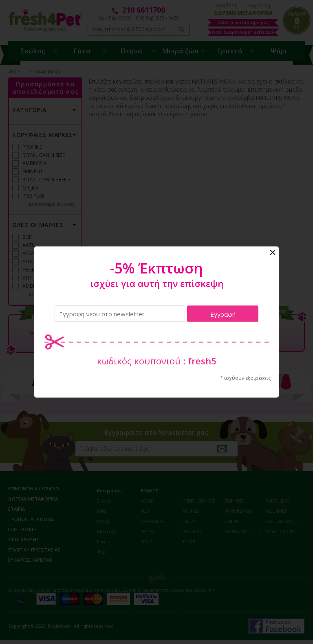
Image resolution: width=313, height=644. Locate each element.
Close (273, 253)
